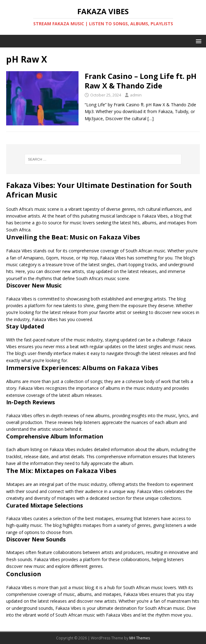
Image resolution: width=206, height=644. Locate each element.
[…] (151, 118)
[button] (198, 41)
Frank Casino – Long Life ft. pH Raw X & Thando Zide (141, 81)
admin (136, 95)
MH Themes (140, 638)
